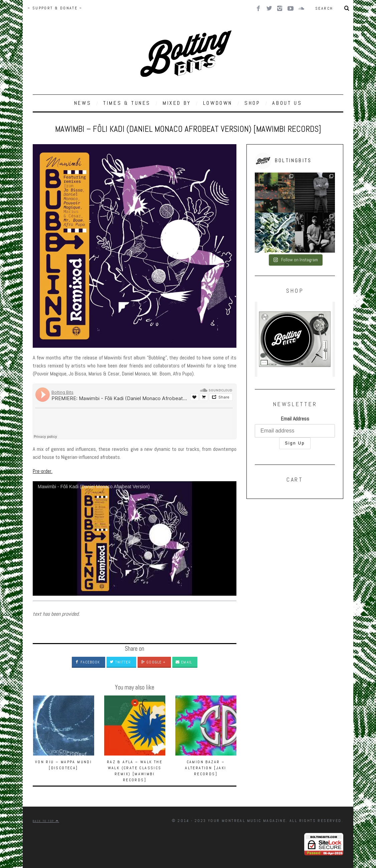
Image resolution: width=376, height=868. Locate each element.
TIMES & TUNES (127, 103)
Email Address (295, 419)
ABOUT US (287, 103)
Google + (153, 662)
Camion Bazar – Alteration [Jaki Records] (206, 768)
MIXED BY (177, 103)
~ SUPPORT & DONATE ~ (55, 8)
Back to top (46, 821)
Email (184, 662)
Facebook (87, 662)
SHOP (252, 103)
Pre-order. (43, 471)
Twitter (120, 662)
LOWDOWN (218, 103)
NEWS (83, 103)
